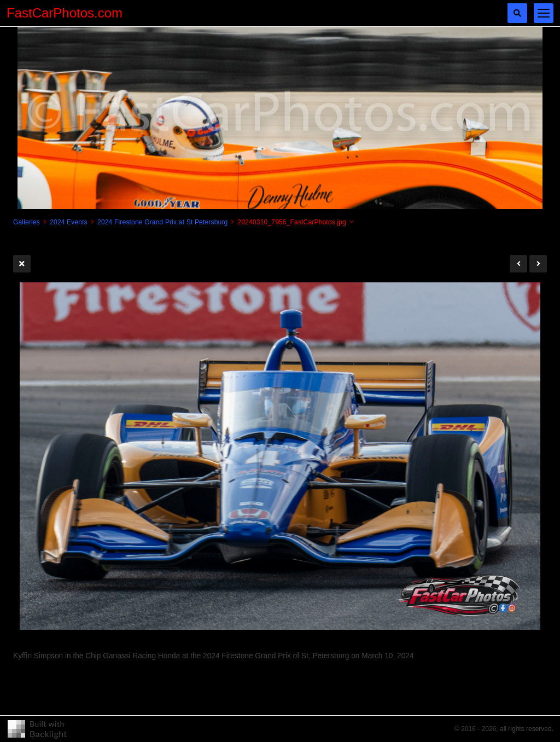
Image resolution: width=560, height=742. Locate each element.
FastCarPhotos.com (65, 13)
